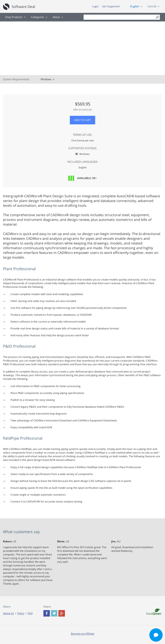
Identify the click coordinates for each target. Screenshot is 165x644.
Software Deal (23, 7)
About (56, 17)
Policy (21, 613)
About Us (8, 613)
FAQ (30, 613)
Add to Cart (82, 120)
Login (95, 6)
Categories (37, 17)
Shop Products (14, 17)
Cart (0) (152, 6)
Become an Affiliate (83, 634)
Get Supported (111, 6)
